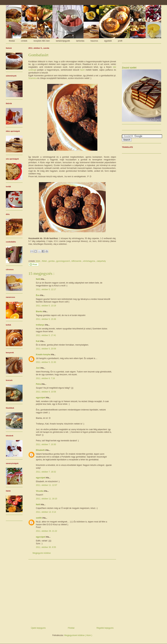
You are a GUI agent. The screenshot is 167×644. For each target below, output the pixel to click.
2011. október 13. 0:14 (46, 512)
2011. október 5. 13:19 (46, 306)
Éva (38, 295)
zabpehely (101, 261)
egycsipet (41, 398)
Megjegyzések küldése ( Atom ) (78, 635)
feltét (38, 261)
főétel (45, 261)
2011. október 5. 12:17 (46, 289)
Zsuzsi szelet (129, 68)
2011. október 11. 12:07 (47, 485)
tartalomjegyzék (63, 41)
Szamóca (33, 78)
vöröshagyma (89, 261)
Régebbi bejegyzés (105, 628)
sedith (39, 518)
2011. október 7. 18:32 (46, 472)
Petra (39, 384)
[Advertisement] (72, 592)
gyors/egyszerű (63, 261)
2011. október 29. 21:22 (47, 531)
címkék (24, 41)
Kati (38, 341)
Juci (38, 368)
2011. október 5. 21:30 (46, 362)
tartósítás (80, 41)
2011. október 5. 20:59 (46, 349)
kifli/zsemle (77, 261)
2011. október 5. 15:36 (46, 319)
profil (120, 41)
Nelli (38, 279)
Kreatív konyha (43, 355)
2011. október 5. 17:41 (46, 335)
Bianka (39, 311)
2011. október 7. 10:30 (46, 444)
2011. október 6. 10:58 (46, 392)
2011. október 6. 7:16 (45, 378)
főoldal (12, 41)
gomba (52, 261)
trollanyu (40, 325)
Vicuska (40, 491)
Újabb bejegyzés (38, 628)
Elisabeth (41, 450)
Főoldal (71, 628)
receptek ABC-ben (41, 41)
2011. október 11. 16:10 (47, 499)
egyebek (108, 41)
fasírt (82, 70)
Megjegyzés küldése (42, 553)
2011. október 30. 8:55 (46, 547)
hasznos (94, 41)
